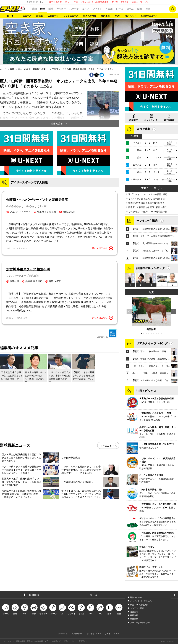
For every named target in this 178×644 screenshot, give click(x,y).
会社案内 (134, 612)
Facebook (34, 595)
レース (120, 9)
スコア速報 (143, 129)
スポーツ (74, 9)
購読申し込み (136, 597)
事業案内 (134, 619)
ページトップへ (174, 595)
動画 (139, 9)
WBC (117, 16)
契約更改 (105, 16)
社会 (148, 9)
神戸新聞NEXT (78, 634)
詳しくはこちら (103, 248)
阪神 (51, 9)
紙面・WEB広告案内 (139, 605)
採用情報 (134, 615)
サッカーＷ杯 (71, 2)
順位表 (40, 16)
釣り (148, 2)
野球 (43, 9)
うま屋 (109, 9)
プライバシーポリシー (140, 623)
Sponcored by (107, 333)
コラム (130, 9)
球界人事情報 (90, 16)
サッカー (61, 9)
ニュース (27, 16)
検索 (173, 9)
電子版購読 (169, 120)
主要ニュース (149, 188)
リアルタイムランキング (152, 343)
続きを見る (57, 124)
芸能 (34, 9)
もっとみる (106, 446)
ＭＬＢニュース (71, 16)
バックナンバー (151, 120)
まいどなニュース (94, 634)
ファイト (97, 9)
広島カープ (137, 2)
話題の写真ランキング (151, 268)
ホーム (3, 69)
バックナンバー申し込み (141, 601)
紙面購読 (133, 120)
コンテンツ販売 (137, 608)
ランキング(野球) (147, 221)
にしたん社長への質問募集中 (95, 2)
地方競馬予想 (56, 2)
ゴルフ (86, 9)
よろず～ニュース (112, 634)
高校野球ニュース (149, 16)
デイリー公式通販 (120, 2)
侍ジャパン (130, 16)
